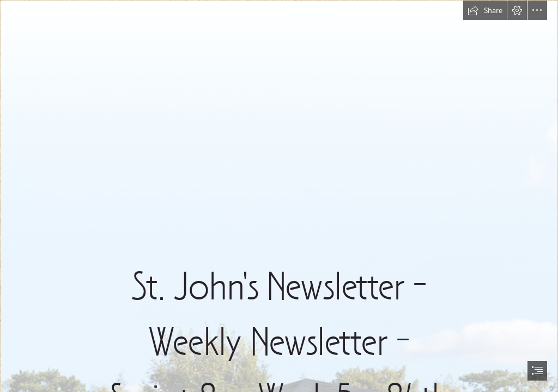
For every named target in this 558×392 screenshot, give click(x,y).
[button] (485, 10)
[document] (279, 196)
